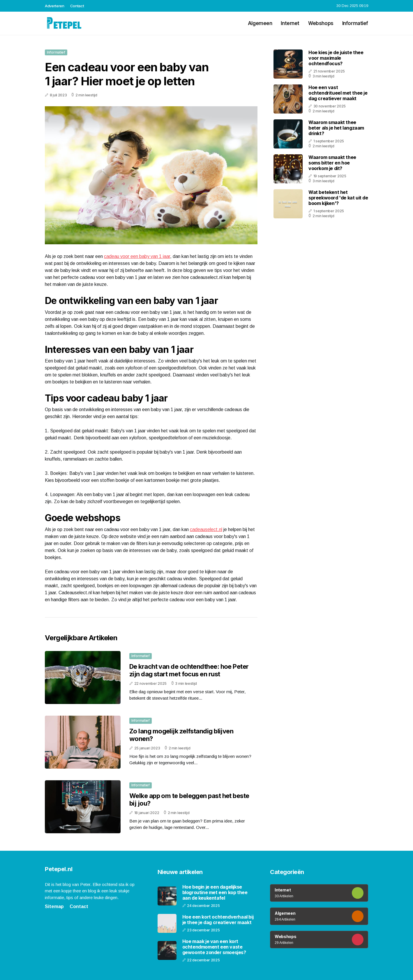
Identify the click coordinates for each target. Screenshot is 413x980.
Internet (290, 23)
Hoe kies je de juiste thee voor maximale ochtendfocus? (336, 58)
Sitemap (54, 906)
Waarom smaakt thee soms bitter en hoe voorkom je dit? (332, 163)
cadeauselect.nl (206, 529)
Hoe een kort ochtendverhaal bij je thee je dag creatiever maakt (218, 920)
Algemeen (260, 23)
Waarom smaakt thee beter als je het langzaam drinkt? (336, 128)
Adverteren (55, 6)
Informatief (355, 23)
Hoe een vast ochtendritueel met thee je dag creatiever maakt (338, 93)
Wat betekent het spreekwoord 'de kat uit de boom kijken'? (338, 198)
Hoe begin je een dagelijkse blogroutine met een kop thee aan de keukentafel (215, 893)
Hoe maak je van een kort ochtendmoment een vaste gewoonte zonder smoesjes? (214, 947)
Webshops (321, 23)
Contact (77, 6)
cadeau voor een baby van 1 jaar (137, 256)
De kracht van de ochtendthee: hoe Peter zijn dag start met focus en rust (189, 670)
